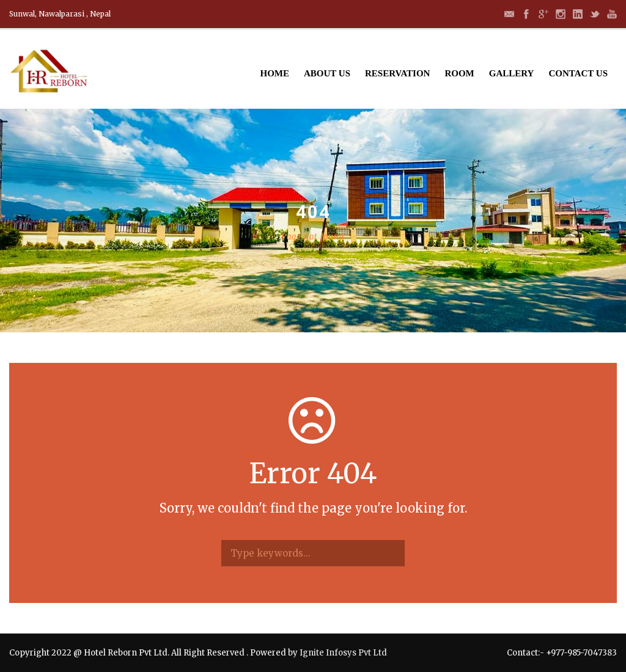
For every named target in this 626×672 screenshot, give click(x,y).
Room (459, 73)
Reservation (397, 73)
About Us (327, 73)
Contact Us (578, 73)
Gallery (512, 73)
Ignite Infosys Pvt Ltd (343, 653)
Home (275, 73)
